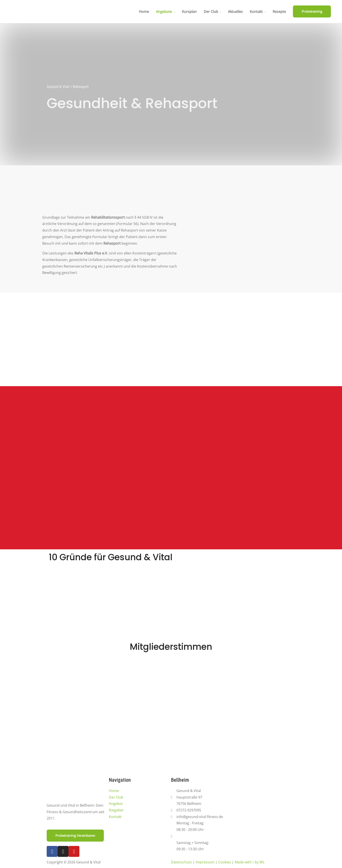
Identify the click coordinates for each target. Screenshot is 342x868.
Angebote (164, 12)
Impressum (205, 862)
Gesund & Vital (58, 87)
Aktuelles (235, 12)
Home (144, 12)
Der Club (211, 12)
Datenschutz (181, 862)
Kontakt (256, 12)
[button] (312, 11)
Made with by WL (250, 862)
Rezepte (279, 12)
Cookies (225, 862)
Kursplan (189, 12)
